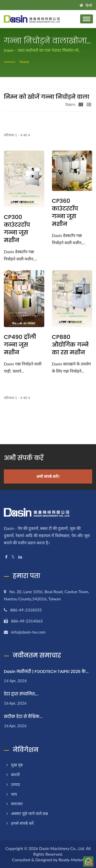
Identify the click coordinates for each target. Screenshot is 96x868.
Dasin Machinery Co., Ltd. (62, 848)
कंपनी (15, 774)
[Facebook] (6, 557)
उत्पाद (15, 784)
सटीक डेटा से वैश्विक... (23, 717)
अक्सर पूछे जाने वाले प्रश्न (29, 813)
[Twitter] (13, 557)
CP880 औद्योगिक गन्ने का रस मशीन (70, 345)
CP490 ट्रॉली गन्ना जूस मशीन (20, 345)
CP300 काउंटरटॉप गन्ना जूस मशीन (17, 229)
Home (24, 62)
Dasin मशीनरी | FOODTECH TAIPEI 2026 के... (46, 672)
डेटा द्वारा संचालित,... (21, 694)
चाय (14, 794)
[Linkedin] (20, 557)
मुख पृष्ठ (17, 765)
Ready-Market (71, 860)
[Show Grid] (81, 104)
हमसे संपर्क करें (22, 823)
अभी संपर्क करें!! (48, 476)
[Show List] (89, 104)
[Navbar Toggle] (87, 19)
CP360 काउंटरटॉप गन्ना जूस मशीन (65, 213)
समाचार (17, 804)
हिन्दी (89, 5)
